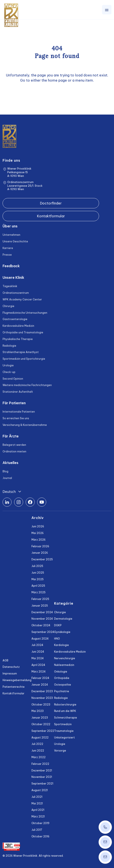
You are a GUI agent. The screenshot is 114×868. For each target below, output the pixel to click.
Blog (5, 471)
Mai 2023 (38, 711)
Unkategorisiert (64, 738)
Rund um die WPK (65, 711)
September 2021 (42, 784)
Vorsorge (60, 751)
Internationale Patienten (19, 412)
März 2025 (38, 592)
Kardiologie (61, 645)
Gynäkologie (62, 632)
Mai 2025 (38, 579)
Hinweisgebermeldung (17, 680)
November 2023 (42, 698)
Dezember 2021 (42, 770)
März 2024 (38, 672)
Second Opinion (13, 379)
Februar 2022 (40, 764)
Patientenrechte (14, 687)
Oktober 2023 (41, 705)
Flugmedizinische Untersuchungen (25, 313)
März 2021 (38, 817)
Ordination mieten (14, 451)
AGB (5, 660)
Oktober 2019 (40, 823)
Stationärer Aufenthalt (18, 392)
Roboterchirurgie (65, 705)
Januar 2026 (40, 553)
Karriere (8, 248)
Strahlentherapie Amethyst (21, 352)
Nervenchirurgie (65, 658)
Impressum (10, 673)
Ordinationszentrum (16, 293)
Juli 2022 (37, 744)
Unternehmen (11, 235)
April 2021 (38, 810)
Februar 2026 (40, 546)
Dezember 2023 (42, 691)
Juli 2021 (37, 797)
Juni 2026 (38, 526)
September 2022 (43, 731)
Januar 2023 (40, 718)
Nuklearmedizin (64, 665)
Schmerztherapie (66, 718)
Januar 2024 (40, 685)
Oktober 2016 (40, 836)
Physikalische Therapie (18, 339)
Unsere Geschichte (15, 241)
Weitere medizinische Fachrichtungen (27, 385)
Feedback (11, 266)
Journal (7, 478)
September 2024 (43, 632)
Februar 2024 (40, 678)
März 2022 (38, 757)
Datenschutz (11, 667)
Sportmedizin (63, 724)
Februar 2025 (40, 599)
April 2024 (38, 665)
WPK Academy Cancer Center (22, 299)
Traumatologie (64, 731)
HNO (57, 639)
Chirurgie (8, 306)
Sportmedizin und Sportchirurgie (24, 359)
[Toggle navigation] (107, 10)
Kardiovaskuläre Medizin (18, 326)
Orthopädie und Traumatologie (23, 332)
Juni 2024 (38, 652)
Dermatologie (63, 619)
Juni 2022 (38, 751)
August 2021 (40, 790)
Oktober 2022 (41, 724)
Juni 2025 (38, 573)
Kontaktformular (51, 216)
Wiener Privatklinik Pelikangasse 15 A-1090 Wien (19, 172)
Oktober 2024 (41, 625)
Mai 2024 (38, 658)
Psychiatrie (62, 691)
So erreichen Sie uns (16, 418)
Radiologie (9, 346)
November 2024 (42, 619)
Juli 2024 (37, 645)
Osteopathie (63, 685)
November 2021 (42, 777)
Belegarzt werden (14, 445)
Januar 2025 (40, 606)
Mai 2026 (38, 533)
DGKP (58, 625)
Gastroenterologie (15, 319)
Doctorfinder (51, 203)
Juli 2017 (37, 830)
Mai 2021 (37, 803)
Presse (7, 255)
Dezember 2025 (42, 559)
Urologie (8, 365)
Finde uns (11, 160)
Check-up (9, 372)
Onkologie (61, 672)
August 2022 (40, 738)
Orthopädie (62, 678)
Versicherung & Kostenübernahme (25, 425)
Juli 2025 (37, 566)
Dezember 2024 (42, 612)
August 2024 (40, 639)
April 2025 (38, 586)
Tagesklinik (10, 286)
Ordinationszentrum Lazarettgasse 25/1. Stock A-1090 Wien (25, 186)
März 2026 (38, 540)
